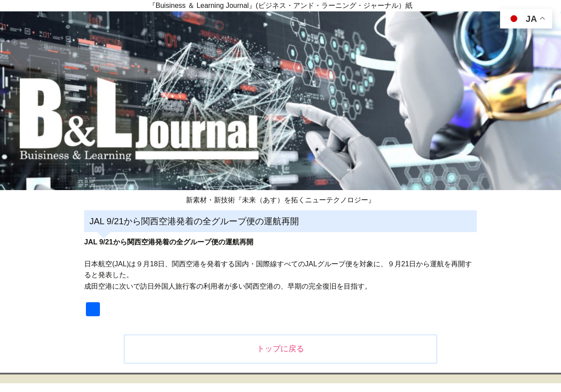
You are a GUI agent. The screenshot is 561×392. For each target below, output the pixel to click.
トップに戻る (280, 349)
